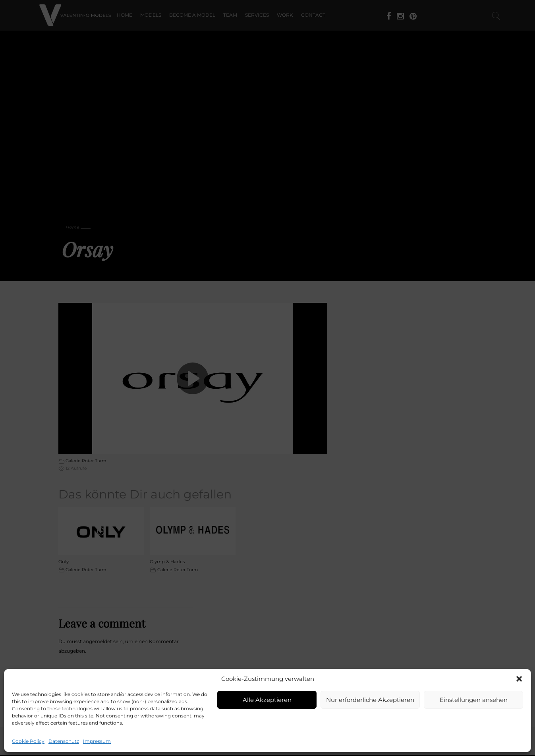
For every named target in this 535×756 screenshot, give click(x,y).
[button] (519, 679)
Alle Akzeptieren (267, 700)
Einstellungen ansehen (474, 700)
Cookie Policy (28, 741)
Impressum (97, 741)
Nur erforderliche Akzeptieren (370, 700)
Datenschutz (64, 741)
